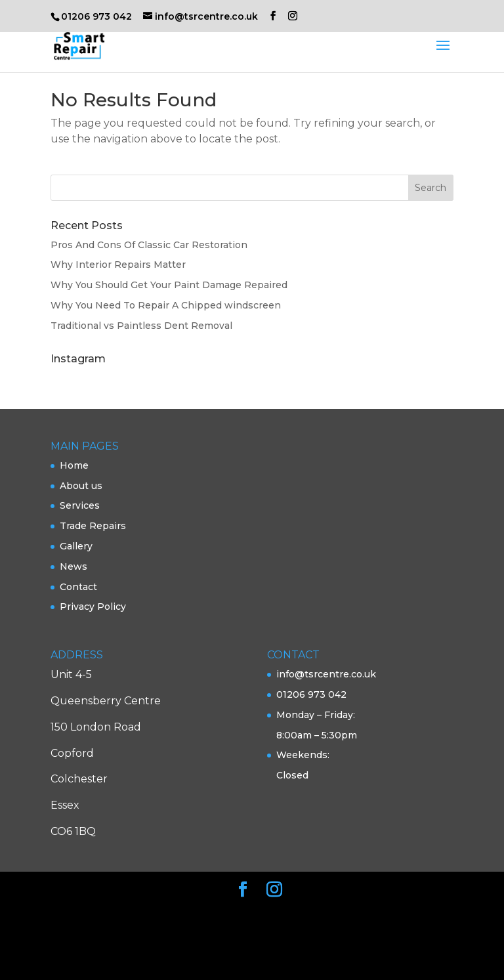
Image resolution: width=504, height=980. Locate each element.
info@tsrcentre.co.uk (326, 674)
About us (81, 486)
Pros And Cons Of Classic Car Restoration (149, 245)
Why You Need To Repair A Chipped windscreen (166, 305)
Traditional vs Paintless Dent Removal (141, 326)
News (73, 566)
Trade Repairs (93, 526)
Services (80, 505)
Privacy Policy (93, 607)
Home (74, 465)
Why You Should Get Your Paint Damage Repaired (169, 285)
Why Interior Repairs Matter (118, 265)
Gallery (76, 546)
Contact (78, 587)
